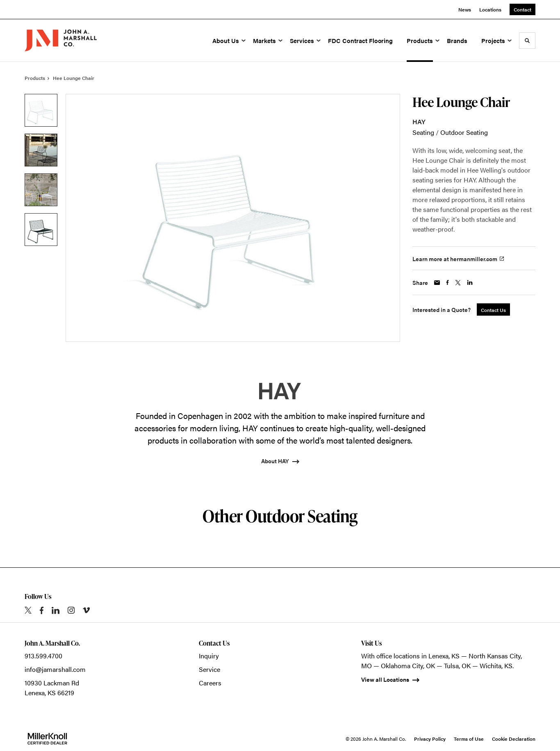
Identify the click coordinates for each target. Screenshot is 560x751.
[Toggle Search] (527, 41)
